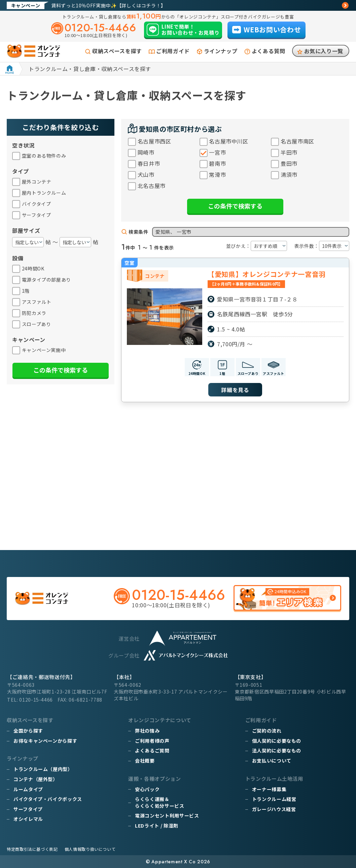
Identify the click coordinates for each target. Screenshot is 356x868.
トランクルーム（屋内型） (43, 769)
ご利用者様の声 (152, 741)
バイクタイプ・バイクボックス (48, 799)
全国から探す (28, 731)
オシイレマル (28, 819)
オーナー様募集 (269, 789)
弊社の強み (147, 731)
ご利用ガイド (173, 51)
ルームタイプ (28, 789)
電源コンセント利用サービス (167, 815)
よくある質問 (269, 51)
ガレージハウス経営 (274, 809)
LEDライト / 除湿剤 (157, 826)
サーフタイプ (28, 809)
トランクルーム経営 (274, 799)
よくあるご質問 (152, 750)
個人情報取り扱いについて (90, 849)
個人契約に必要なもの (277, 741)
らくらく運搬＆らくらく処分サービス (159, 802)
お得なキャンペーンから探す (45, 741)
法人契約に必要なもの (277, 750)
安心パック (147, 789)
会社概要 (145, 761)
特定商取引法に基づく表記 (32, 849)
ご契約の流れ (267, 731)
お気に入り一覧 (324, 51)
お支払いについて (272, 761)
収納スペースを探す (117, 51)
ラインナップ (221, 51)
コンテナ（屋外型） (36, 779)
